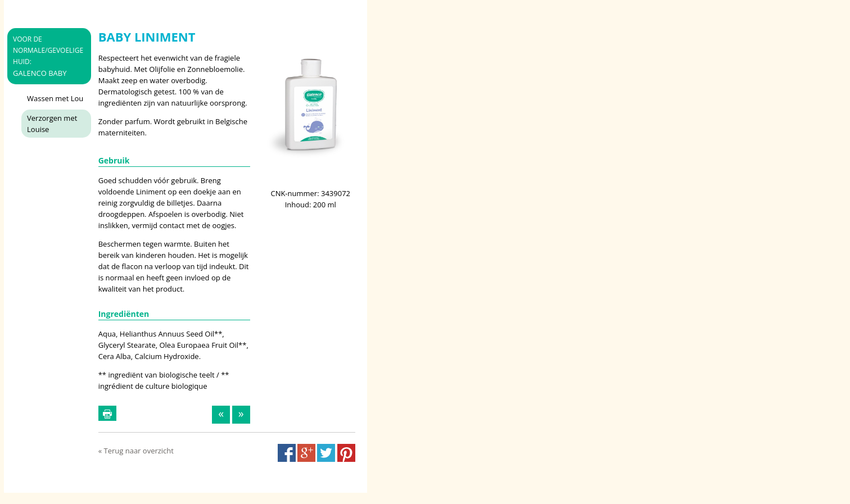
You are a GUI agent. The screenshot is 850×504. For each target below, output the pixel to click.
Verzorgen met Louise (52, 124)
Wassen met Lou (55, 98)
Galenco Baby (48, 56)
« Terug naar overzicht (136, 451)
